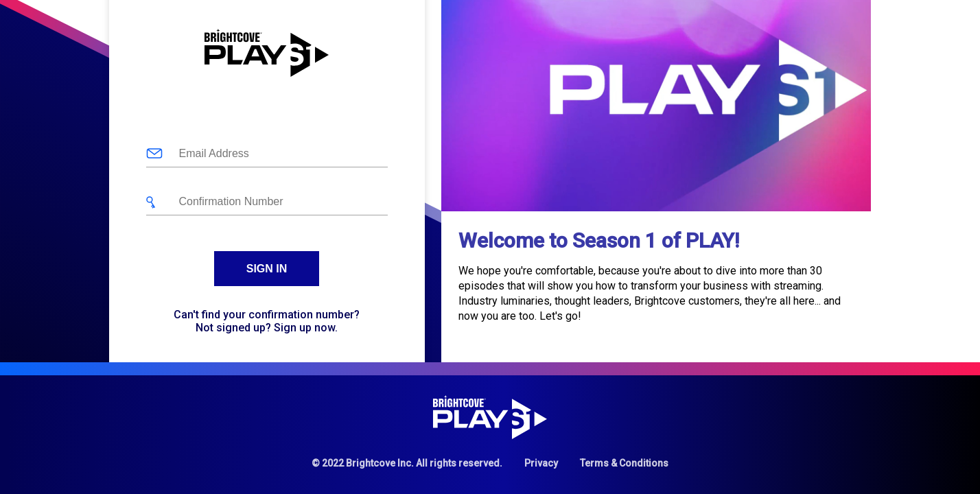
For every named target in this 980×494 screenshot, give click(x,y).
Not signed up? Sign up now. (267, 328)
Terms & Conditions (624, 463)
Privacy (541, 463)
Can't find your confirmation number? (267, 315)
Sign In (267, 269)
